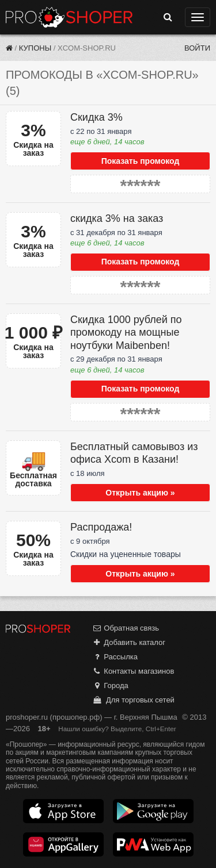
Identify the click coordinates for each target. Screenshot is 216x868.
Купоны (35, 48)
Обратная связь (126, 628)
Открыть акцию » (140, 493)
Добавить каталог (129, 642)
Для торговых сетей (133, 700)
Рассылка (115, 657)
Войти (197, 48)
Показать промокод (141, 161)
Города (110, 685)
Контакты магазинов (133, 671)
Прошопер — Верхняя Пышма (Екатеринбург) (69, 17)
